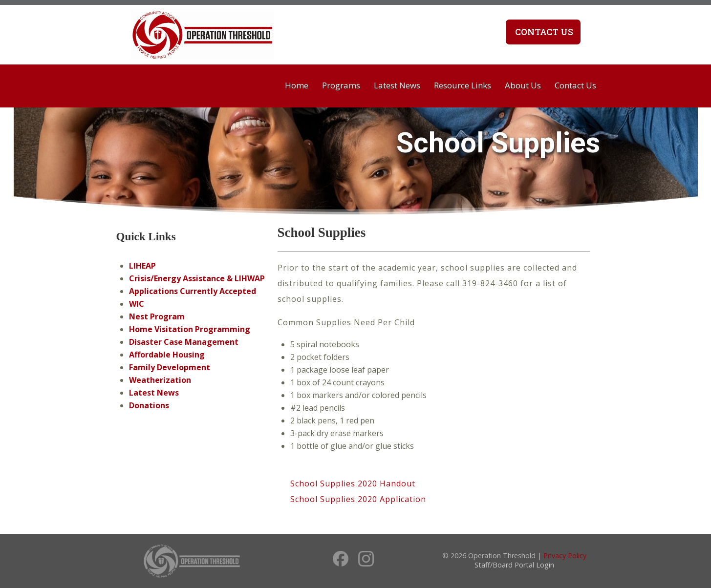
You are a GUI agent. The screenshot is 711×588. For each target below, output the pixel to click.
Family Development (170, 367)
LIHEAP (142, 266)
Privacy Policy (565, 556)
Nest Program (157, 316)
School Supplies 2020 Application (358, 499)
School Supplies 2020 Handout (353, 483)
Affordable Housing (167, 355)
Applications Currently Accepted (193, 291)
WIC (137, 304)
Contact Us (543, 32)
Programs (341, 85)
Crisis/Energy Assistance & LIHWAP (197, 278)
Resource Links (463, 85)
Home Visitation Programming (190, 329)
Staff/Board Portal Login (514, 565)
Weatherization (160, 380)
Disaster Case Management (184, 342)
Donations (149, 405)
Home (297, 85)
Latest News (397, 85)
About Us (523, 85)
